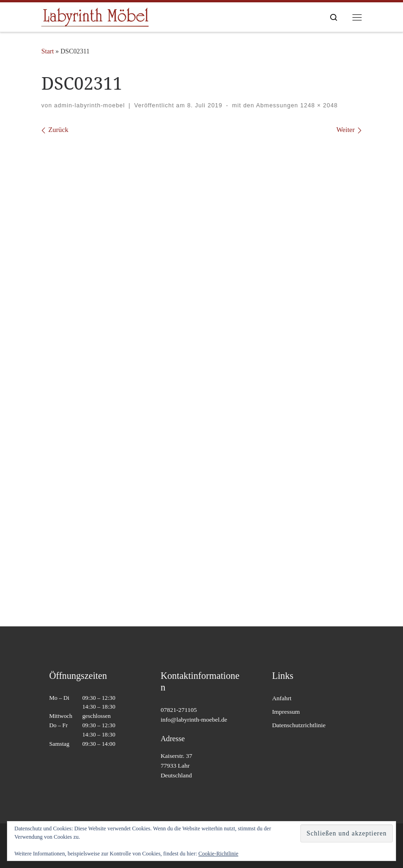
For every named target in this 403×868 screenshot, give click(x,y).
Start (48, 51)
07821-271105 (179, 710)
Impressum (286, 712)
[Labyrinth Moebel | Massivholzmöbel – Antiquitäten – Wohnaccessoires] (95, 16)
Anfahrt (282, 698)
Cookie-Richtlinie (218, 854)
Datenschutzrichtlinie (299, 725)
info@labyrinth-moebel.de (194, 720)
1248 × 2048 (318, 105)
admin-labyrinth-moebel (90, 105)
